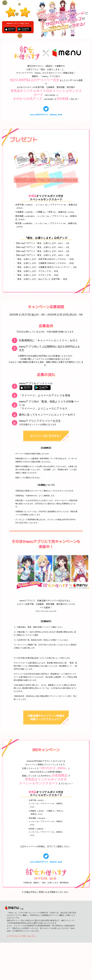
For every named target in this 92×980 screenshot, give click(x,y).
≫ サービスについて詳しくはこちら (21, 973)
